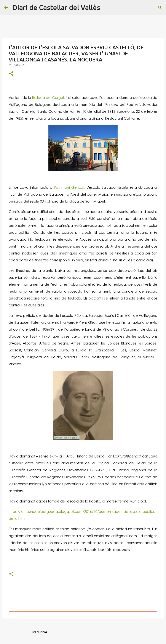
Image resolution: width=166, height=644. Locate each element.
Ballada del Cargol (48, 97)
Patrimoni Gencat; (69, 187)
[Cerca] (106, 8)
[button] (11, 74)
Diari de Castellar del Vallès (56, 7)
